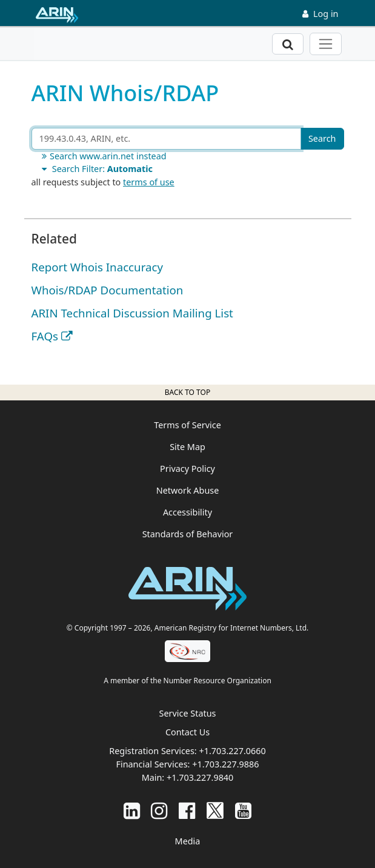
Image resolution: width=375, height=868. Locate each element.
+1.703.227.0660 (232, 751)
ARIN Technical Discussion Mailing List (132, 313)
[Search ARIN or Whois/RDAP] (166, 139)
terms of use (149, 182)
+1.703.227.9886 (225, 764)
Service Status (188, 713)
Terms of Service (187, 425)
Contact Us (187, 732)
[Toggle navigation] (326, 44)
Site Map (187, 447)
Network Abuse (188, 490)
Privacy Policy (187, 469)
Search (322, 138)
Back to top (187, 392)
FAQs (45, 336)
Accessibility (187, 512)
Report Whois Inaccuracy (98, 267)
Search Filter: (96, 169)
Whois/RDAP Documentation (108, 290)
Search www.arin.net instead (103, 156)
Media (188, 841)
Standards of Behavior (188, 534)
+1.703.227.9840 (200, 777)
